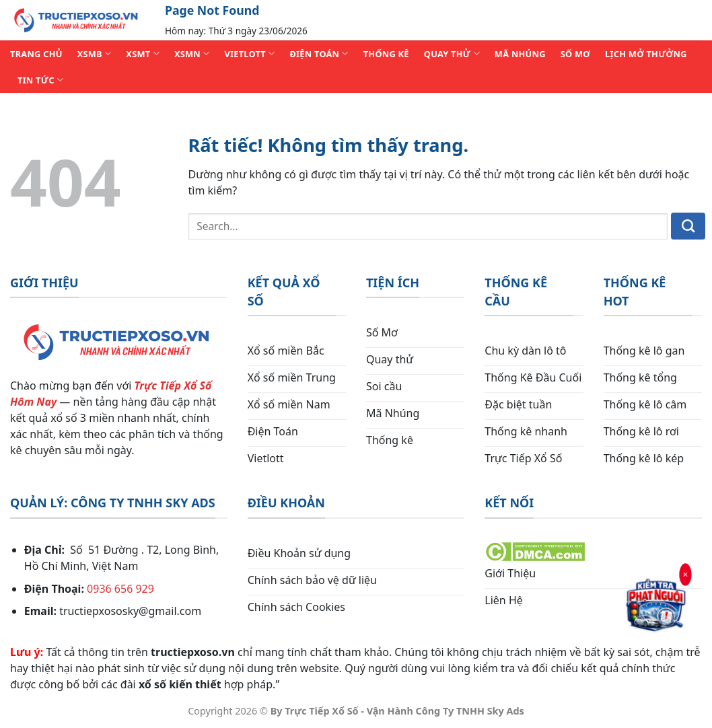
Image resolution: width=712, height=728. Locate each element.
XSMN (192, 53)
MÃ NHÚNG (520, 54)
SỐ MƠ (575, 54)
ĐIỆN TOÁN (319, 53)
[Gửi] (688, 226)
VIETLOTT (249, 53)
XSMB (95, 53)
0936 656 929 (120, 589)
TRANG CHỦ (36, 54)
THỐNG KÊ (386, 54)
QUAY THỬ (452, 53)
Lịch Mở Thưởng (646, 54)
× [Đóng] (686, 574)
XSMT (143, 53)
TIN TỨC (40, 80)
